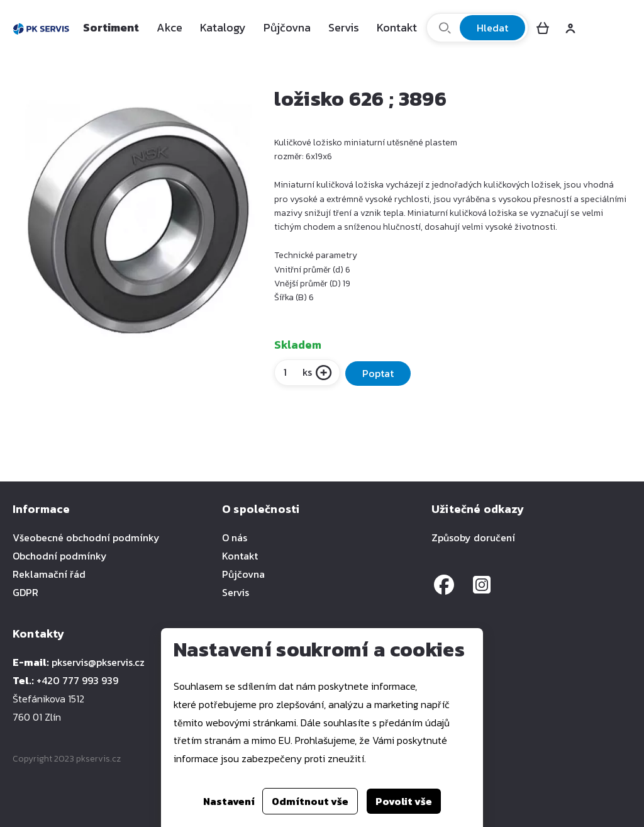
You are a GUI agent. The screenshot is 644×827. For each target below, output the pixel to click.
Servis (344, 27)
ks (297, 372)
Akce (169, 27)
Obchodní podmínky (60, 556)
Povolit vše (404, 801)
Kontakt (397, 27)
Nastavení (229, 801)
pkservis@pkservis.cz (98, 662)
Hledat (492, 28)
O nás (235, 537)
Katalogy (223, 27)
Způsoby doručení (473, 537)
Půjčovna (287, 27)
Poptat (378, 373)
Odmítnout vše (310, 801)
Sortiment (111, 27)
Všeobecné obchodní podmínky (86, 537)
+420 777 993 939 (77, 680)
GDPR (25, 592)
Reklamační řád (49, 574)
